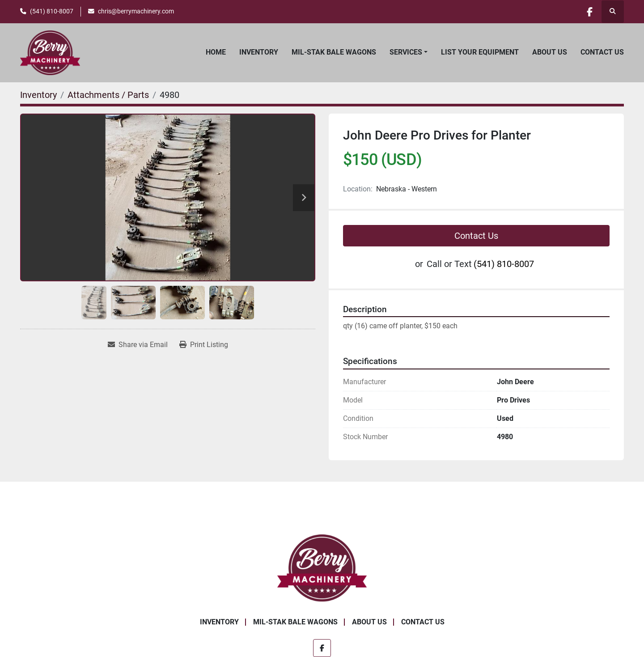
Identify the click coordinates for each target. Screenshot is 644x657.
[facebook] (589, 12)
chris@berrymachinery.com (136, 11)
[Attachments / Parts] (108, 95)
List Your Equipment (480, 52)
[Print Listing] (204, 345)
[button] (409, 52)
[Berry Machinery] (322, 567)
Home (216, 52)
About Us (550, 52)
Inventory (259, 52)
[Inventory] (38, 95)
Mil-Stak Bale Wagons (334, 52)
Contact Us (602, 52)
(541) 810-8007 (52, 11)
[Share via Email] (138, 345)
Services (406, 52)
